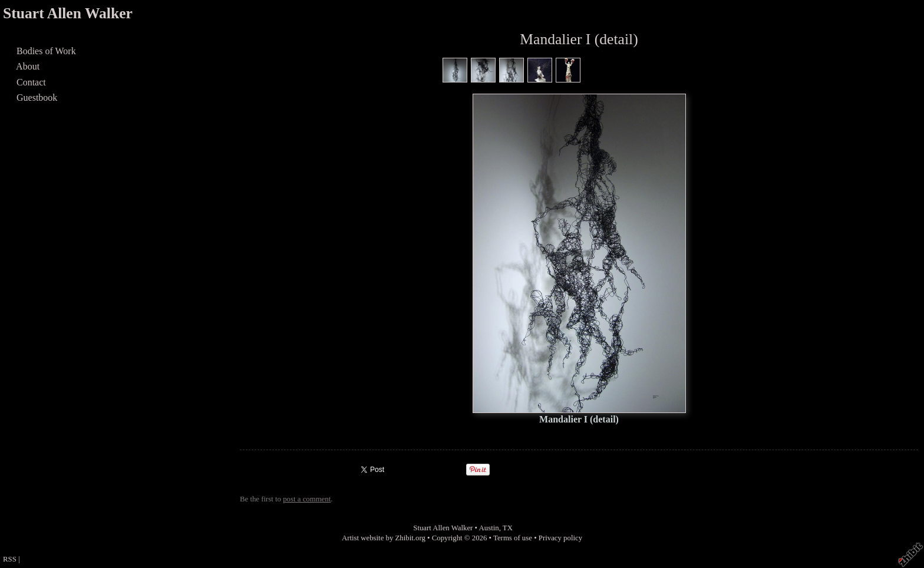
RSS (10, 559)
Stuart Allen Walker (68, 13)
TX (508, 528)
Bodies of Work (46, 51)
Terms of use (513, 538)
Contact (31, 82)
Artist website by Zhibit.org (384, 538)
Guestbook (37, 98)
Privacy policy (560, 538)
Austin (489, 528)
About (28, 66)
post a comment (307, 499)
